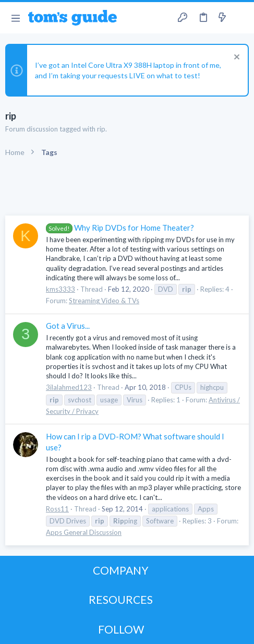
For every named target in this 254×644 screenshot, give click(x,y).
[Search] (240, 18)
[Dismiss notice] (235, 58)
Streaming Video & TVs (104, 301)
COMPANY (121, 570)
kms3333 (61, 289)
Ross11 (57, 509)
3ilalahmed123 (69, 387)
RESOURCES (121, 599)
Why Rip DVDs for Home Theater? (120, 228)
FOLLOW (121, 629)
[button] (15, 18)
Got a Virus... (68, 326)
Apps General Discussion (84, 532)
